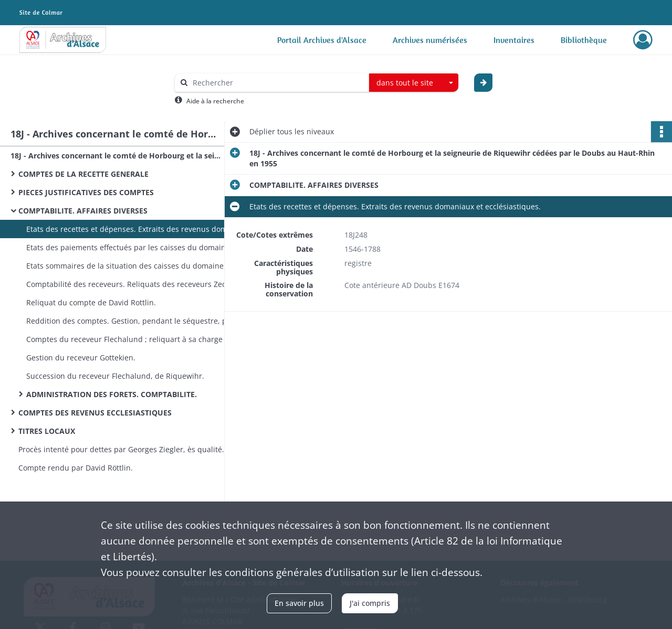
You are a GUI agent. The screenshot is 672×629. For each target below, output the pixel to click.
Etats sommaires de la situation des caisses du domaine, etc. (131, 266)
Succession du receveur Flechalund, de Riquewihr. (115, 376)
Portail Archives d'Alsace (322, 40)
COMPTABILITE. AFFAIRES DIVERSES (83, 211)
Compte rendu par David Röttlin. (76, 468)
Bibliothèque (584, 40)
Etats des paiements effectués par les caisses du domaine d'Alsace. (131, 247)
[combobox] (414, 83)
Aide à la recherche (215, 101)
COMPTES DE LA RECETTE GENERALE (83, 174)
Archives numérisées (430, 40)
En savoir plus (299, 603)
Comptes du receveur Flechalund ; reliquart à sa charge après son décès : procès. (131, 339)
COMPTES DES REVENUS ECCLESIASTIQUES (95, 413)
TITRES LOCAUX (47, 431)
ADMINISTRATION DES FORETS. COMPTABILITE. (112, 394)
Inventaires (514, 40)
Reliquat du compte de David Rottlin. (91, 302)
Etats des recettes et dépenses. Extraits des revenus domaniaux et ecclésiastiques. (131, 229)
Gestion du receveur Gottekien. (81, 358)
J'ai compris (370, 603)
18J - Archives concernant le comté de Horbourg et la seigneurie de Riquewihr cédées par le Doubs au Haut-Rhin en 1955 (115, 156)
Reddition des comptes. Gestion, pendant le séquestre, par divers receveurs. (131, 321)
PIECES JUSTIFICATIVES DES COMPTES (86, 192)
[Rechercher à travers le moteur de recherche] (277, 83)
